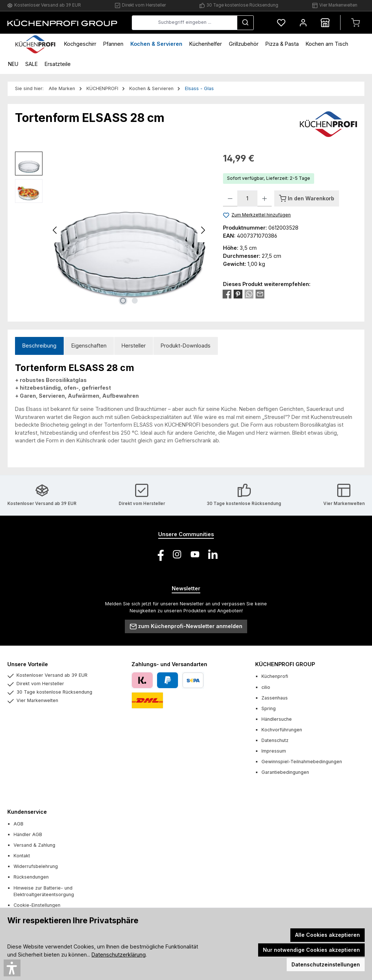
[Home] (35, 44)
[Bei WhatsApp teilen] (249, 294)
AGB (18, 824)
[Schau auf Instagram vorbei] (177, 554)
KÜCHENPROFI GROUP (285, 664)
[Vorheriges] (55, 230)
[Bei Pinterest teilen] (238, 294)
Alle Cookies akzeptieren (328, 935)
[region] (112, 230)
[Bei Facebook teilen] (227, 294)
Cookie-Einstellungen (37, 905)
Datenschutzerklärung (119, 955)
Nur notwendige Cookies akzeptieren (311, 950)
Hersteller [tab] (134, 346)
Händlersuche (277, 719)
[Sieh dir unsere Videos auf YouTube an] (195, 554)
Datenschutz (275, 740)
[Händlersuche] (325, 23)
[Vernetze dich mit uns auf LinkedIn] (213, 554)
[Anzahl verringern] (230, 198)
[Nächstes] (203, 230)
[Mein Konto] (303, 23)
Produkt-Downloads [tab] (186, 346)
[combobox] (185, 23)
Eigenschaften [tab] (89, 346)
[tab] (39, 346)
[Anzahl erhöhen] (265, 198)
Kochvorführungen (282, 730)
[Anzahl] (247, 198)
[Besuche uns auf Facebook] (159, 554)
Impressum (274, 751)
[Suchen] (245, 23)
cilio (266, 687)
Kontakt (22, 856)
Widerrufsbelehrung (36, 866)
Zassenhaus (275, 698)
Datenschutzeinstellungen (326, 964)
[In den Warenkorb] (307, 198)
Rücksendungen (31, 877)
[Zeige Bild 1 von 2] (123, 301)
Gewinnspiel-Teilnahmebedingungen (302, 762)
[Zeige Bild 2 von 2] (135, 301)
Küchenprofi (275, 676)
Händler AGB (28, 834)
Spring (269, 708)
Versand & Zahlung (34, 845)
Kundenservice (27, 812)
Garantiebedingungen (285, 772)
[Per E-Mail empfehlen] (260, 294)
